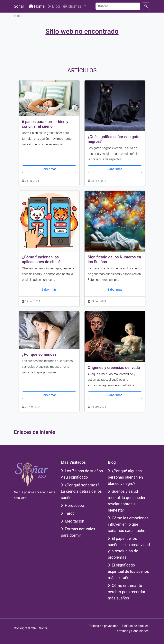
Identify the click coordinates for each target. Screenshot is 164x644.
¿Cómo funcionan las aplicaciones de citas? (41, 259)
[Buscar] (118, 6)
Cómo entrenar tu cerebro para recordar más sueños (127, 592)
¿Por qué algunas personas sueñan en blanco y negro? (125, 477)
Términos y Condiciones (132, 631)
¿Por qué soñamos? (39, 354)
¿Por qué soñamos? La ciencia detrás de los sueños (81, 491)
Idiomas (73, 6)
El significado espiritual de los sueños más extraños (128, 571)
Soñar (19, 6)
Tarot (67, 513)
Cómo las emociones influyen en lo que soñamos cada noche (128, 524)
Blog (54, 6)
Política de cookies (135, 626)
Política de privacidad (104, 626)
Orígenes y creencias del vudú (114, 368)
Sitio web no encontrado (82, 31)
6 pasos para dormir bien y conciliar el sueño (45, 124)
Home (37, 6)
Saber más (49, 169)
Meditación (73, 521)
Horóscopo (73, 505)
